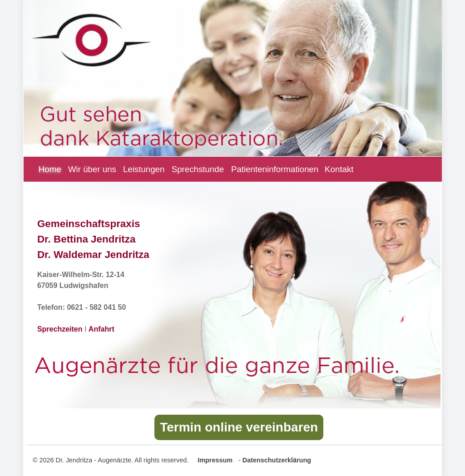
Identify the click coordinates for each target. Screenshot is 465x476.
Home (45, 169)
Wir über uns (92, 169)
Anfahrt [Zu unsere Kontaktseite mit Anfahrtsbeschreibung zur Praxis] (101, 329)
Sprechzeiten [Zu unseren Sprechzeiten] (60, 329)
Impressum (215, 460)
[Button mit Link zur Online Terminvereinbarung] (239, 429)
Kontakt (339, 169)
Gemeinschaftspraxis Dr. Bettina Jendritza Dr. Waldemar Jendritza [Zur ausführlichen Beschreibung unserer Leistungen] (93, 239)
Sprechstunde (198, 169)
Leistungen (144, 169)
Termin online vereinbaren (239, 427)
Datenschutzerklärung (277, 460)
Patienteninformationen (275, 169)
